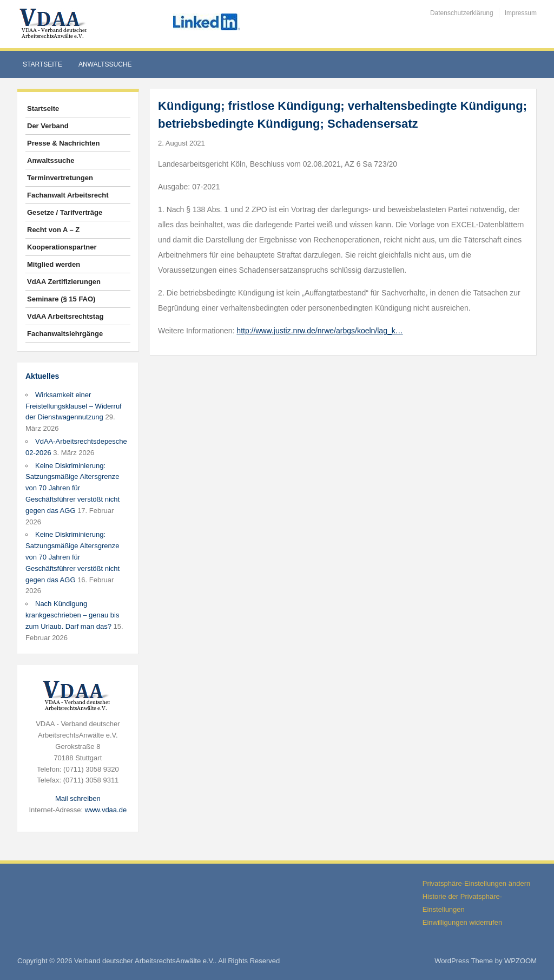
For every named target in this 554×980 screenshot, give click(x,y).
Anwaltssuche (105, 64)
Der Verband (48, 126)
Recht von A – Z (53, 230)
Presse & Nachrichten (63, 143)
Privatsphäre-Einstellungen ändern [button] (476, 883)
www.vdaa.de (106, 810)
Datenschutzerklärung (462, 13)
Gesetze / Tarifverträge (65, 212)
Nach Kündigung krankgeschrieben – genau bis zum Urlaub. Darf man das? (72, 615)
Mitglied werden (54, 264)
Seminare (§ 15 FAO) (61, 299)
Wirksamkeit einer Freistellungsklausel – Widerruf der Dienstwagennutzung (74, 406)
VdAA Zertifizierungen (64, 282)
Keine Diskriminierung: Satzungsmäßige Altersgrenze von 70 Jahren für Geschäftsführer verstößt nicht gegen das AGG (72, 488)
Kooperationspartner (62, 247)
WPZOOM (520, 961)
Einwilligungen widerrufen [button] (462, 922)
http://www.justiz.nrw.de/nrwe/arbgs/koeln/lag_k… (319, 331)
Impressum (521, 13)
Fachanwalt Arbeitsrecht (68, 195)
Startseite (42, 64)
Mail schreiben (78, 798)
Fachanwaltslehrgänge (65, 334)
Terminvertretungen (60, 178)
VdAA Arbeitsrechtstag (65, 316)
